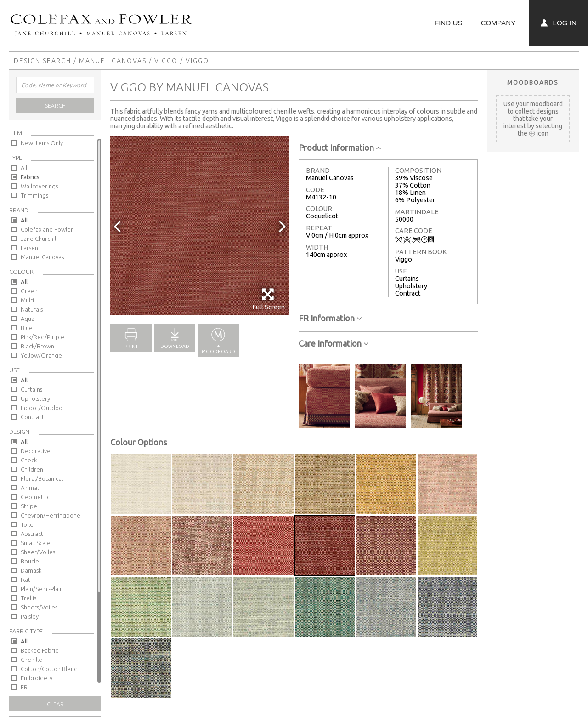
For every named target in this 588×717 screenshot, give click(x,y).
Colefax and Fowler (47, 229)
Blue (27, 328)
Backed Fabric (39, 650)
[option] (200, 226)
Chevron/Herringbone (51, 515)
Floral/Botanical (42, 478)
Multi (27, 300)
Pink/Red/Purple (42, 337)
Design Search (42, 61)
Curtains (31, 389)
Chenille (31, 660)
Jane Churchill (39, 239)
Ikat (25, 580)
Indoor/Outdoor (43, 408)
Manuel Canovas (113, 61)
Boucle (30, 561)
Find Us (449, 23)
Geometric (35, 497)
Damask (31, 570)
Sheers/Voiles (39, 607)
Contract (32, 417)
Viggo (166, 61)
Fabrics (30, 177)
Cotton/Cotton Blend (49, 669)
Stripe (29, 506)
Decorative (36, 451)
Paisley (30, 616)
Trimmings (34, 195)
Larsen (29, 248)
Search (55, 105)
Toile (27, 524)
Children (32, 469)
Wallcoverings (39, 186)
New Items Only (42, 143)
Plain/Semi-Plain (42, 589)
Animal (30, 488)
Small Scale (36, 543)
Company (498, 23)
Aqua (28, 319)
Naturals (32, 309)
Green (29, 291)
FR (24, 687)
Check (29, 460)
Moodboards (533, 82)
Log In (559, 23)
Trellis (28, 598)
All (24, 168)
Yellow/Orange (41, 355)
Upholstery (35, 398)
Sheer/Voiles (38, 552)
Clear (55, 704)
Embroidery (37, 678)
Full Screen (269, 299)
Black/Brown (37, 346)
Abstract (32, 534)
